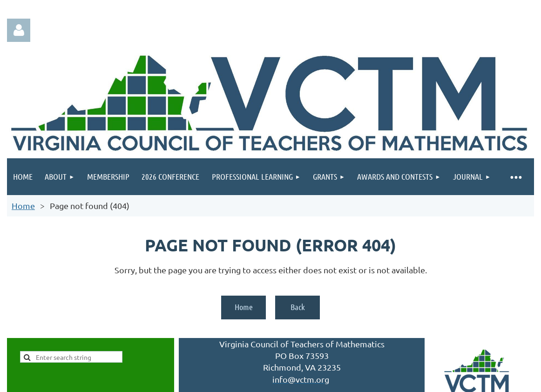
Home (23, 206)
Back (298, 307)
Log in (19, 30)
